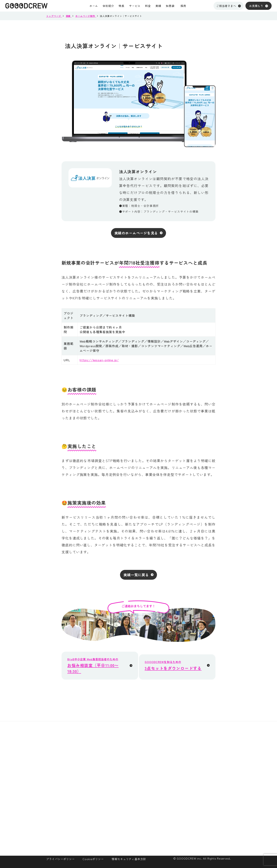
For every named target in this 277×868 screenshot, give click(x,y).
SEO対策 (202, 792)
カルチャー (174, 785)
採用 (137, 828)
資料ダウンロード (148, 797)
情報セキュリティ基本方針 (129, 859)
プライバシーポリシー (60, 859)
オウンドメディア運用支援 (215, 777)
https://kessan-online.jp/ (99, 360)
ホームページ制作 (209, 753)
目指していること (179, 769)
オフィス (173, 761)
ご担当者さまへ (229, 6)
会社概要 (173, 753)
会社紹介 (173, 745)
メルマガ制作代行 (209, 785)
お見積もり (259, 6)
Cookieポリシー (93, 859)
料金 (137, 766)
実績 (137, 776)
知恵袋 (139, 808)
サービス (203, 745)
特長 (137, 756)
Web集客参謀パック (210, 761)
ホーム (139, 745)
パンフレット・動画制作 (214, 808)
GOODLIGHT (205, 769)
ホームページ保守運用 (212, 800)
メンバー (173, 777)
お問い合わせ (144, 839)
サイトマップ (176, 800)
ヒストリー (174, 792)
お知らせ (140, 818)
